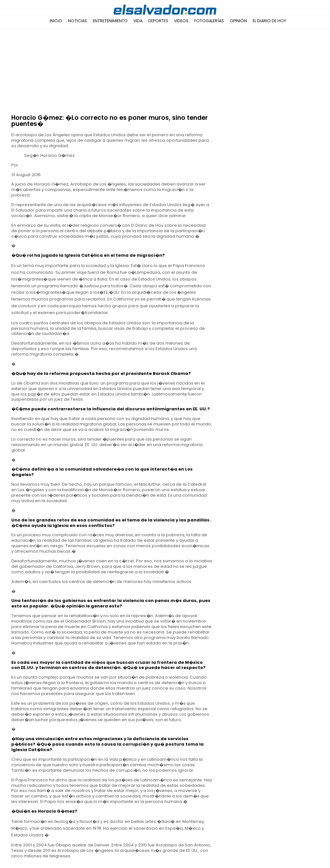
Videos (181, 21)
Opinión (238, 21)
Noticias (78, 21)
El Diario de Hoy (269, 21)
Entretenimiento (110, 21)
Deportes (158, 21)
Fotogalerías (209, 21)
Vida (138, 21)
